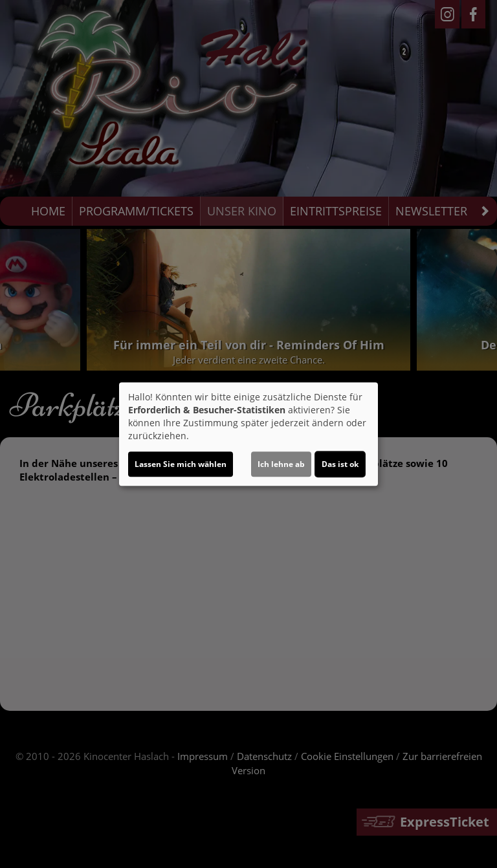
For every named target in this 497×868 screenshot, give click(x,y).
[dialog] (248, 434)
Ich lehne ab (281, 464)
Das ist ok (340, 464)
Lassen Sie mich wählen (181, 464)
